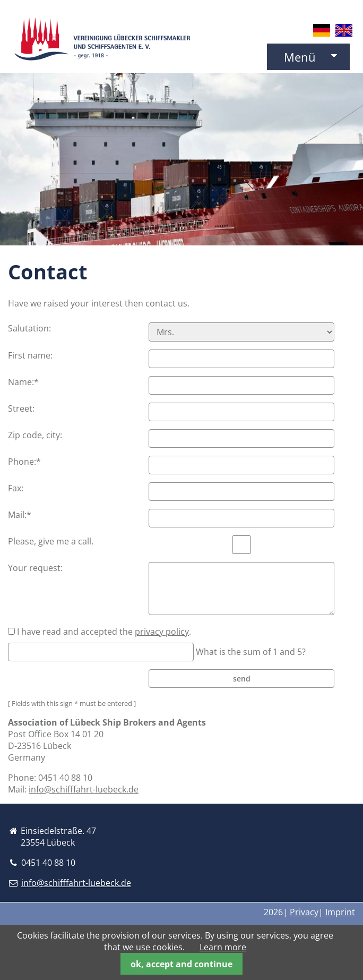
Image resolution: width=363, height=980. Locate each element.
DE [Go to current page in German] (322, 30)
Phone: (30, 462)
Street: (21, 408)
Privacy (304, 912)
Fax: (16, 488)
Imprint (340, 912)
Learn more (223, 947)
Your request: (35, 568)
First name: (30, 355)
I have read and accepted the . (104, 632)
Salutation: (29, 328)
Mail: (30, 515)
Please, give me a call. (51, 541)
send (242, 679)
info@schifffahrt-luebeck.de (84, 789)
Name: (30, 382)
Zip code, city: (35, 435)
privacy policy (162, 632)
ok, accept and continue (181, 964)
